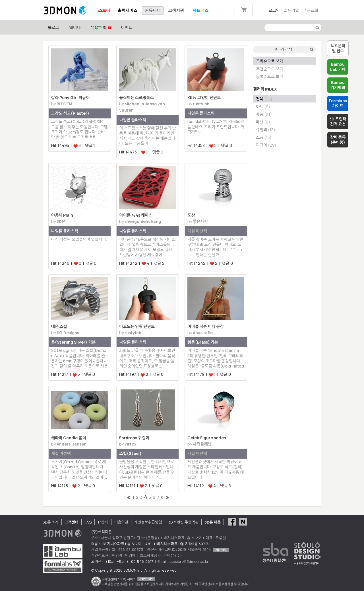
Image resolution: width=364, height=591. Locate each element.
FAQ (88, 522)
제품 (264, 114)
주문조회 (311, 10)
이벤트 (127, 27)
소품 (264, 137)
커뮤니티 (153, 10)
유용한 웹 (101, 27)
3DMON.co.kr (65, 11)
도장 (191, 215)
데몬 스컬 (59, 326)
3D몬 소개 (51, 522)
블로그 (53, 27)
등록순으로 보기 (269, 76)
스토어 (104, 10)
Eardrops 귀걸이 (134, 438)
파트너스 (200, 10)
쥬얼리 (266, 130)
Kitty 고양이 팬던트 (204, 98)
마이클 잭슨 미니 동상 (205, 326)
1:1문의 (103, 522)
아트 (263, 107)
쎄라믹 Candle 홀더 (69, 438)
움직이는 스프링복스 (136, 98)
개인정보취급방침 (148, 522)
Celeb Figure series (207, 438)
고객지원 (176, 10)
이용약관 (121, 522)
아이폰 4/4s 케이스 (136, 215)
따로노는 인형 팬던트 (137, 326)
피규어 (266, 145)
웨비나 (75, 27)
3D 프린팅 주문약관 (183, 522)
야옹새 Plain (62, 215)
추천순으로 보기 (269, 69)
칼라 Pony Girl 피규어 (71, 98)
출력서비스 (127, 10)
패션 (263, 122)
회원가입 (292, 10)
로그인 (274, 10)
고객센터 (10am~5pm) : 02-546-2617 (122, 561)
